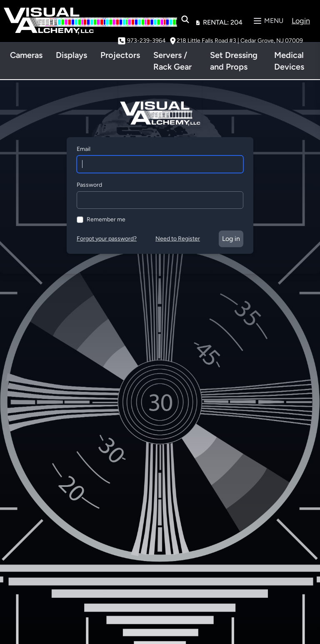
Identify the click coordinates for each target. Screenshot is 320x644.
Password (89, 185)
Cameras (26, 55)
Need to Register (178, 239)
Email (84, 149)
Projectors (120, 55)
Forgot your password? (107, 239)
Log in (231, 239)
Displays (71, 55)
